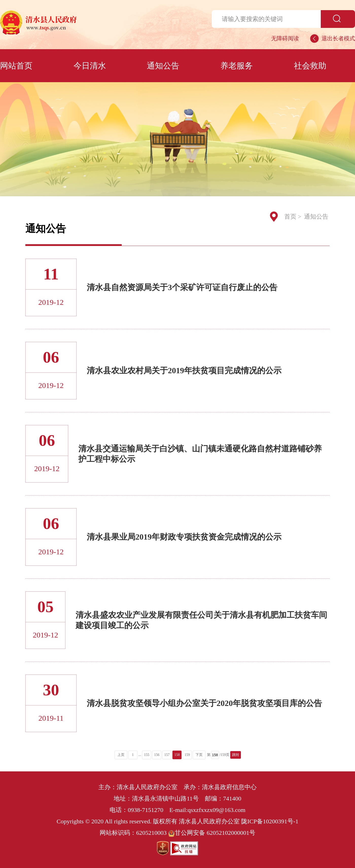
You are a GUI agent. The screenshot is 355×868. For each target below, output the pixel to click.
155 (147, 755)
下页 (199, 755)
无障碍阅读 (285, 38)
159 (187, 755)
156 (157, 755)
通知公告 (163, 66)
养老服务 (237, 66)
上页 (121, 755)
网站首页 (16, 66)
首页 (290, 217)
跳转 (236, 755)
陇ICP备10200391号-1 (270, 821)
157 (167, 755)
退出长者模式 (338, 38)
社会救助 (310, 66)
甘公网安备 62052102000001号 (212, 833)
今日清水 (90, 66)
